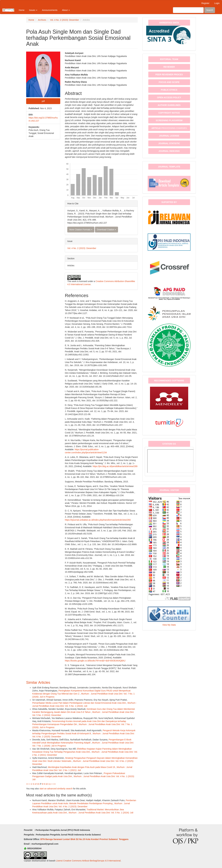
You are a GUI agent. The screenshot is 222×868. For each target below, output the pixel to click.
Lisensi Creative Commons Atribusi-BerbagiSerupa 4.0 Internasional (88, 861)
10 (47, 784)
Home (22, 10)
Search (210, 10)
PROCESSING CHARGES (169, 128)
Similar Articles (38, 682)
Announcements (50, 10)
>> (54, 784)
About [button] (66, 10)
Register (205, 3)
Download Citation (107, 230)
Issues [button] (33, 10)
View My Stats (169, 625)
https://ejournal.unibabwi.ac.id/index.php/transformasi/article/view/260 (98, 520)
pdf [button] (43, 101)
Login (217, 3)
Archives (42, 20)
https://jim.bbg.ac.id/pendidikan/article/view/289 (115, 466)
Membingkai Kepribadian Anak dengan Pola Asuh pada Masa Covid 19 (82, 767)
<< (27, 784)
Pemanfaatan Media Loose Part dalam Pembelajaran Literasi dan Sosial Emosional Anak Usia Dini (79, 703)
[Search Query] (188, 10)
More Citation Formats (81, 230)
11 (50, 784)
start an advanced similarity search (56, 789)
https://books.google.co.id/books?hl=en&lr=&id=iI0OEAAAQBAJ (95, 661)
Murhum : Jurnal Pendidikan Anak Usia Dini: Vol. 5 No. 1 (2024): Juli (101, 813)
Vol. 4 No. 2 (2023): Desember (64, 20)
